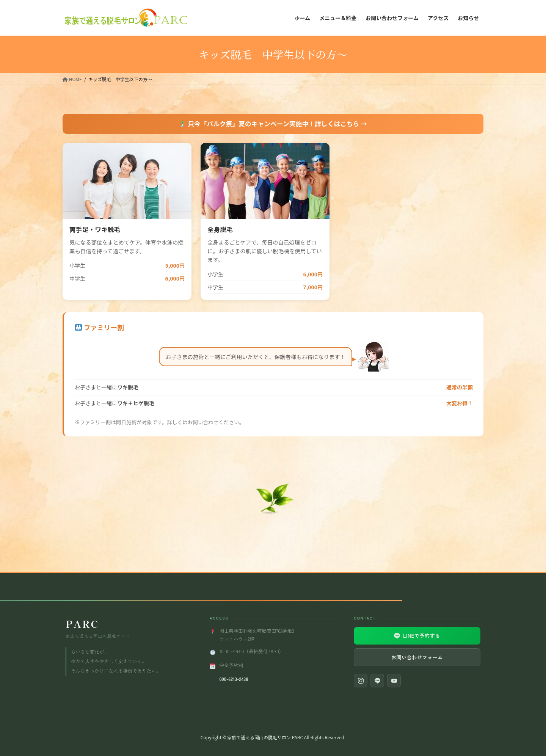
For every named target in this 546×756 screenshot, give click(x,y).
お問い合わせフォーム (417, 657)
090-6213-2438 (234, 679)
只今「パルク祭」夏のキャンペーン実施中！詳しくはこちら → (273, 124)
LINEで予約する (417, 636)
